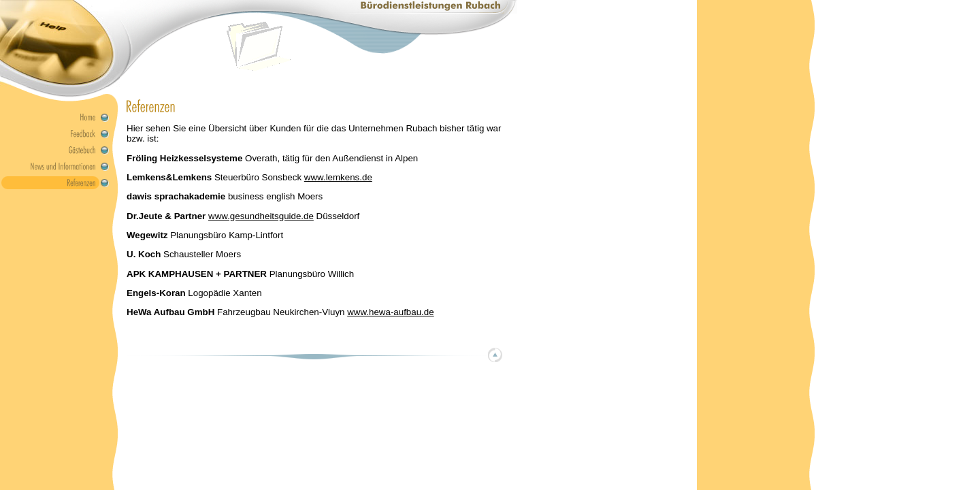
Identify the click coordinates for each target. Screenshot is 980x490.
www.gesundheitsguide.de (261, 216)
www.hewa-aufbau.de (390, 312)
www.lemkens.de (338, 177)
